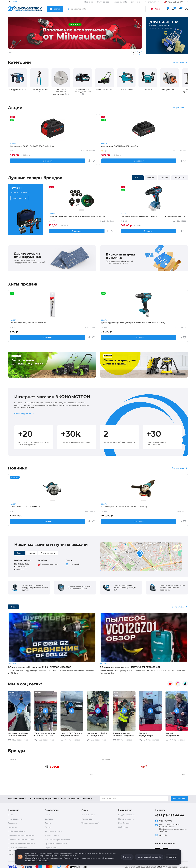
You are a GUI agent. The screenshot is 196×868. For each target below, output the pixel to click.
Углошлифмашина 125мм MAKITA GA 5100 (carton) (58, 508)
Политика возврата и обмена (22, 821)
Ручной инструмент (39, 91)
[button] (140, 554)
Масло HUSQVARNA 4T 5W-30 (169, 323)
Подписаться (179, 776)
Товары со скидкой (90, 801)
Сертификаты (51, 825)
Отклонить (171, 857)
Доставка (49, 797)
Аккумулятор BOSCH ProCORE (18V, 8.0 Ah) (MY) (24, 147)
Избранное (123, 805)
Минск (15, 2)
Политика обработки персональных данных (18, 827)
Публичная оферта (17, 809)
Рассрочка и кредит (54, 809)
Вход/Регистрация (127, 792)
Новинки (89, 2)
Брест (19, 553)
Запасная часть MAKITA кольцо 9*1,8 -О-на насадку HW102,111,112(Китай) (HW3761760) (171, 508)
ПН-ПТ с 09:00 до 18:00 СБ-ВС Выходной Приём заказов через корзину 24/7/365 (171, 806)
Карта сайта (13, 832)
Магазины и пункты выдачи (57, 817)
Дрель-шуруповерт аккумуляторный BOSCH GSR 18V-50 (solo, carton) (98, 217)
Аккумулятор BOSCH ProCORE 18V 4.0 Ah (61, 147)
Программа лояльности (56, 821)
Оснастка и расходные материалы (61, 92)
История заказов (126, 797)
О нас (11, 792)
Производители (15, 797)
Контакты (12, 805)
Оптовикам (136, 2)
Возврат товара (52, 813)
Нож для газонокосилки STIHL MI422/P (97, 508)
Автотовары (126, 90)
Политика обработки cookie (21, 817)
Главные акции (88, 792)
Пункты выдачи (48, 553)
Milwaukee (123, 320)
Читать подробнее (23, 414)
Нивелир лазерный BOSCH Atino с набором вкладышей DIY (62, 217)
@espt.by (161, 813)
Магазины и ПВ (120, 2)
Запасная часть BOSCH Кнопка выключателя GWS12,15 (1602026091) (97, 324)
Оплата (48, 801)
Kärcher (164, 178)
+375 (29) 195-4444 (50, 565)
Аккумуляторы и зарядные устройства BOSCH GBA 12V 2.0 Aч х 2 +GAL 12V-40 (170, 147)
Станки (148, 90)
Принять (127, 857)
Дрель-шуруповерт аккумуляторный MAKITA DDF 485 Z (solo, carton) (60, 324)
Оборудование (170, 90)
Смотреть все (178, 62)
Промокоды (87, 797)
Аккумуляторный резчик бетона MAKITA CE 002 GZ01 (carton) (132, 147)
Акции (156, 9)
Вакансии (12, 801)
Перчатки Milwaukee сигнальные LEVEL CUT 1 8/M (133, 324)
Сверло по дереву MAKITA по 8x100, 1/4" (24, 324)
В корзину (20, 161)
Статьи (48, 805)
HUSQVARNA (180, 178)
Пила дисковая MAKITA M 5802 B (24, 508)
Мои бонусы (124, 801)
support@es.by (164, 798)
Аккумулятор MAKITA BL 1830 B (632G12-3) (97, 147)
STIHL (85, 504)
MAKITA (86, 144)
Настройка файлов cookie (149, 857)
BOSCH (13, 144)
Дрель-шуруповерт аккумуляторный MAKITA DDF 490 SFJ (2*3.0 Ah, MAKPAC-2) (133, 508)
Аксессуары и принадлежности (83, 92)
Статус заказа (103, 2)
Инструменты (17, 90)
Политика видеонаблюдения (21, 813)
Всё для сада (104, 90)
